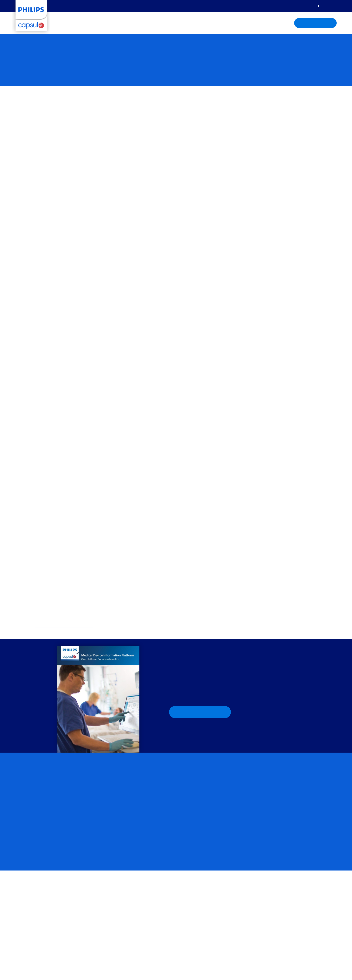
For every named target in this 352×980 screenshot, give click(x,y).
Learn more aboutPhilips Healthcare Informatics (281, 867)
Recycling (87, 955)
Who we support (98, 23)
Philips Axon (44, 796)
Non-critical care (192, 811)
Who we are (117, 869)
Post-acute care (192, 824)
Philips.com (108, 955)
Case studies (262, 778)
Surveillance (118, 801)
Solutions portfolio (49, 772)
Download (200, 717)
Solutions (68, 23)
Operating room (192, 817)
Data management (50, 824)
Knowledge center (168, 23)
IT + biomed (189, 785)
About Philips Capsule (211, 23)
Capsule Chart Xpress (52, 815)
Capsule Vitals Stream (52, 809)
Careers (114, 892)
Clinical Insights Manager (127, 790)
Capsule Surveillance (123, 807)
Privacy (55, 955)
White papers (263, 785)
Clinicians (187, 772)
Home (40, 955)
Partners (114, 881)
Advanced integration (52, 831)
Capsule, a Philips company (63, 626)
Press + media (118, 904)
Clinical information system (130, 819)
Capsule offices (119, 886)
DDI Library (261, 810)
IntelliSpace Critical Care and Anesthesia (138, 825)
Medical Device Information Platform (63, 837)
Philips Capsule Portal (207, 876)
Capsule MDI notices (268, 823)
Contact (327, 6)
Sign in (309, 6)
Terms (70, 955)
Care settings (132, 23)
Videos (258, 797)
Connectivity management (57, 790)
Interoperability (264, 817)
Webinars (260, 804)
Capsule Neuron (47, 802)
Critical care (189, 804)
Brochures (260, 791)
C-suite (185, 778)
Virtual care (116, 772)
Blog (256, 772)
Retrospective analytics (126, 783)
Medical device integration (57, 783)
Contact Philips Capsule (125, 898)
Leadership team (121, 875)
